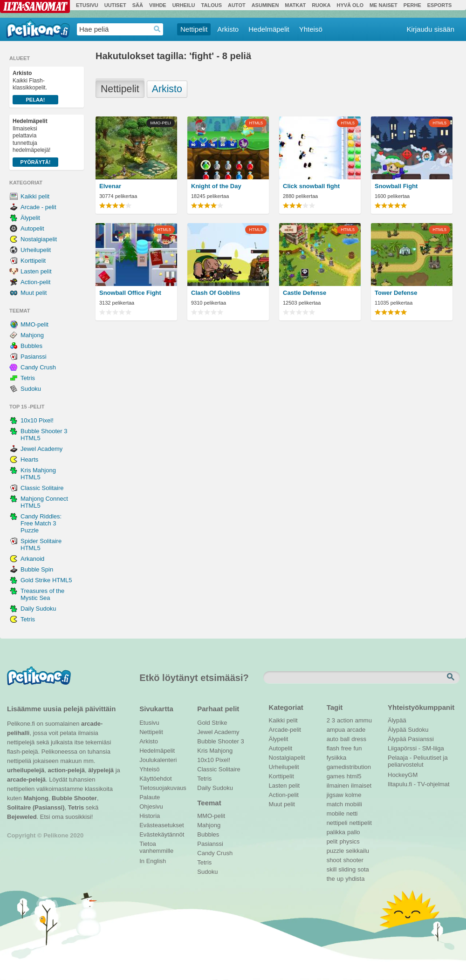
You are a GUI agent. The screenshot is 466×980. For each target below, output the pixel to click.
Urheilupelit (36, 250)
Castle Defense (305, 293)
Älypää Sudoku (408, 730)
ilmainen (338, 786)
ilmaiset (361, 786)
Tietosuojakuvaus (161, 788)
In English (153, 861)
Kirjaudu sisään (430, 29)
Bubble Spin (37, 569)
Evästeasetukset (161, 825)
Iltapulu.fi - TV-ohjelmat (419, 784)
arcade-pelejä (26, 779)
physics (349, 841)
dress (359, 739)
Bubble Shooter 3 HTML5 (44, 435)
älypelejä (101, 770)
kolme (353, 795)
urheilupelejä (26, 770)
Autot (237, 5)
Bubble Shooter (74, 798)
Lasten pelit (36, 271)
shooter (353, 860)
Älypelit (30, 218)
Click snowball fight (311, 186)
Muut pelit (34, 293)
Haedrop (157, 29)
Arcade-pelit (285, 730)
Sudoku (31, 389)
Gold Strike (212, 723)
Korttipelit (33, 261)
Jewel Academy (41, 449)
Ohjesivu (151, 806)
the (331, 879)
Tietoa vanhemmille (156, 845)
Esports (440, 5)
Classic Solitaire (42, 488)
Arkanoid (32, 559)
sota (363, 869)
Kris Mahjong (215, 751)
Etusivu (87, 5)
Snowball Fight (396, 186)
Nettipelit (194, 29)
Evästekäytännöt (161, 834)
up (340, 879)
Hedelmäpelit (269, 29)
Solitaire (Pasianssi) (36, 807)
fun (358, 748)
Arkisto (228, 29)
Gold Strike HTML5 (46, 580)
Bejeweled (22, 817)
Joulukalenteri (158, 760)
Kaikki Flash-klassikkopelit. (35, 87)
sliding (347, 869)
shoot (334, 860)
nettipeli (337, 823)
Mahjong (32, 335)
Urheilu (184, 5)
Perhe (412, 5)
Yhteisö (311, 29)
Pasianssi (34, 357)
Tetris (28, 378)
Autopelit (32, 228)
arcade (356, 730)
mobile (336, 813)
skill (332, 869)
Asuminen (265, 5)
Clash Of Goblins (216, 293)
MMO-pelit (34, 324)
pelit (332, 841)
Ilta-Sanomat (35, 7)
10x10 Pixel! (37, 420)
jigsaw (335, 795)
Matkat (295, 5)
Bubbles (31, 346)
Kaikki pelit (35, 196)
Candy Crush (38, 367)
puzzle (336, 851)
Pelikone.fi (38, 29)
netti (352, 813)
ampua (336, 730)
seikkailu (357, 851)
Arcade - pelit (38, 207)
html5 (354, 776)
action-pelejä (66, 770)
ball (345, 739)
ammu (363, 720)
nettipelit (360, 823)
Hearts (29, 459)
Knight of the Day (216, 186)
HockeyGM (403, 775)
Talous (212, 5)
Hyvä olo (350, 5)
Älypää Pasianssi (411, 739)
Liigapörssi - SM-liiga (416, 748)
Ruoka (321, 5)
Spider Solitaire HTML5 (41, 544)
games (336, 776)
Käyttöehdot (155, 779)
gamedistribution (349, 767)
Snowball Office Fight (130, 293)
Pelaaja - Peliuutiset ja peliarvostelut (418, 759)
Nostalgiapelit (39, 239)
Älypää (397, 720)
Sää (138, 5)
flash (333, 748)
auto (332, 739)
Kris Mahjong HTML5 (38, 474)
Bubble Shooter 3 (220, 741)
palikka (336, 832)
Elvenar (110, 186)
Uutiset (115, 5)
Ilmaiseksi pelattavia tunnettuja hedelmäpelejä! (35, 142)
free (346, 748)
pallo (353, 832)
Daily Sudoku (38, 609)
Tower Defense (396, 293)
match (335, 804)
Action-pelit (35, 282)
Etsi (452, 677)
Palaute (150, 797)
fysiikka (337, 758)
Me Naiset (384, 5)
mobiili (353, 804)
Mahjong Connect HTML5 (44, 502)
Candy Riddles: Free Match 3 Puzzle (41, 523)
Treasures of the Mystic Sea (42, 594)
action (345, 720)
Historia (150, 816)
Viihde (158, 5)
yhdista (355, 879)
